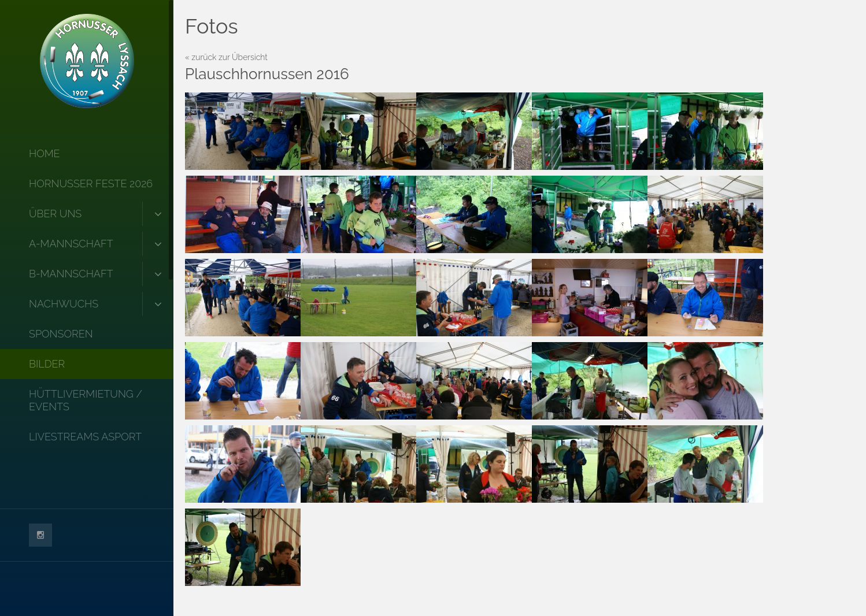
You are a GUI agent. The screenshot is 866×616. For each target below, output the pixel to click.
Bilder (47, 364)
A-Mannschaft (71, 244)
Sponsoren (61, 334)
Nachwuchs (64, 304)
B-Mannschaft (71, 274)
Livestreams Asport (85, 437)
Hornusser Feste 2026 (91, 183)
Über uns (55, 214)
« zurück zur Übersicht (226, 57)
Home (45, 153)
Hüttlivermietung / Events (86, 400)
